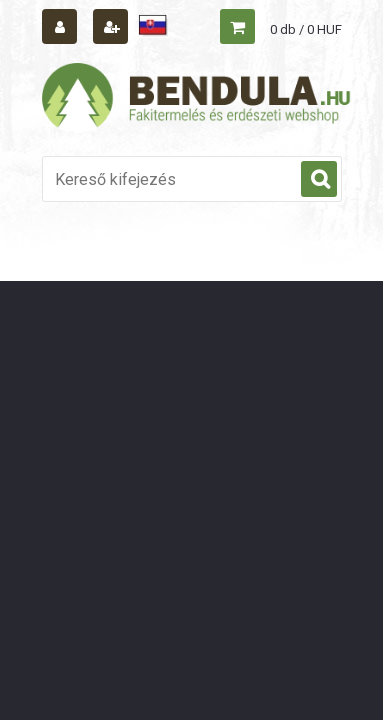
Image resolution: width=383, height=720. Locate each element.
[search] (319, 180)
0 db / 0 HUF (306, 29)
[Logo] (197, 98)
